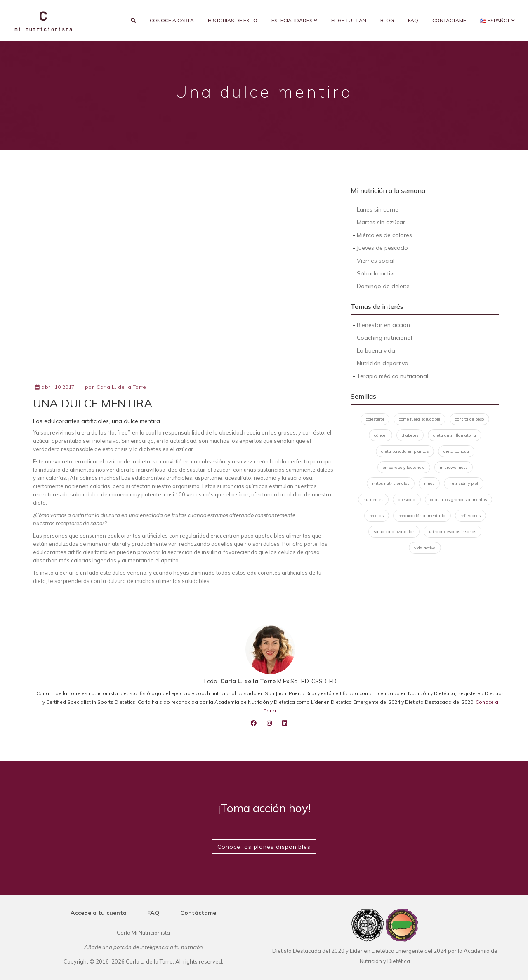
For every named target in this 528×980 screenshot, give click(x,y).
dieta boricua (456, 451)
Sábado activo (377, 273)
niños (429, 483)
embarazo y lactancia (404, 467)
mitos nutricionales (391, 483)
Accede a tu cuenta (99, 913)
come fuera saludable (420, 419)
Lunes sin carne (378, 209)
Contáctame (449, 20)
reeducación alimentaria (422, 516)
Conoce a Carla (172, 20)
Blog (387, 20)
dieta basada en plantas (405, 451)
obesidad (407, 499)
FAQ (413, 20)
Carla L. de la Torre (121, 387)
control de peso (469, 419)
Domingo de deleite (383, 286)
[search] (133, 21)
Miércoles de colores (384, 235)
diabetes (410, 435)
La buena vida (376, 350)
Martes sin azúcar (381, 222)
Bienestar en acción (383, 325)
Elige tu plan (349, 20)
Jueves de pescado (382, 248)
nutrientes (373, 499)
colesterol (375, 419)
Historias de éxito (233, 20)
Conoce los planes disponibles (264, 847)
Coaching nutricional (384, 338)
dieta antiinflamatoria (455, 435)
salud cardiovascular (394, 532)
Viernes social (376, 261)
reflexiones (470, 516)
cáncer (381, 435)
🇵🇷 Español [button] (497, 20)
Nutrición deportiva (383, 363)
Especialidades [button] (294, 20)
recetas (377, 516)
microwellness (454, 467)
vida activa (425, 548)
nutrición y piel (464, 483)
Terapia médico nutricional (392, 376)
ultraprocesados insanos (453, 532)
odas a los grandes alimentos (458, 499)
